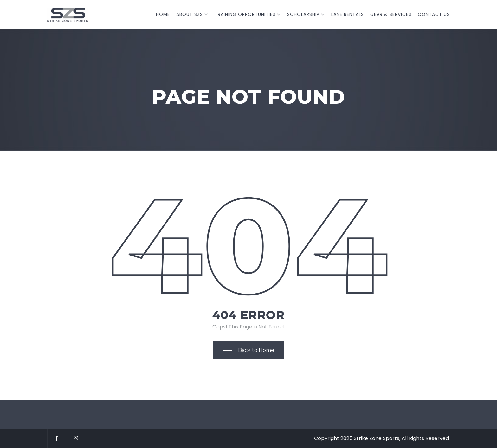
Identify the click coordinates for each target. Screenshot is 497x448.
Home (163, 14)
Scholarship (303, 14)
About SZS (190, 14)
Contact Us (434, 14)
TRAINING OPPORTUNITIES (245, 14)
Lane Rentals (348, 14)
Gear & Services (391, 14)
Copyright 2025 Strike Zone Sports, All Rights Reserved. (382, 438)
